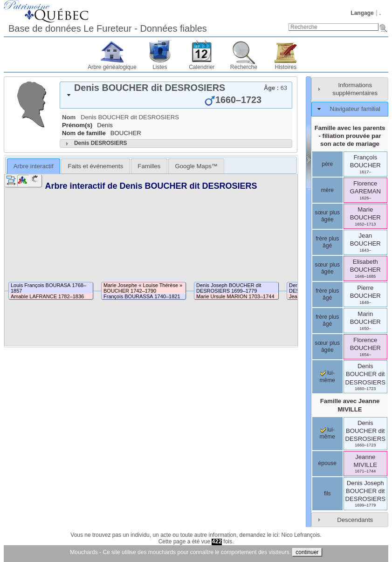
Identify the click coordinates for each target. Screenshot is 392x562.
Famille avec (350, 405)
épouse (327, 463)
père (327, 164)
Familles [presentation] (149, 166)
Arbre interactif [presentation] (34, 166)
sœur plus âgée (327, 216)
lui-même (327, 377)
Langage (362, 13)
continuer (307, 552)
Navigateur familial (355, 109)
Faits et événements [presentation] (96, 166)
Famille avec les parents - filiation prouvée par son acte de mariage (350, 136)
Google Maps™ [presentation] (196, 166)
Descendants (355, 520)
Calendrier (202, 67)
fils (327, 493)
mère (327, 190)
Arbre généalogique (112, 67)
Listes (160, 67)
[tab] (176, 95)
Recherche (244, 67)
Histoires (286, 67)
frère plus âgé (327, 242)
